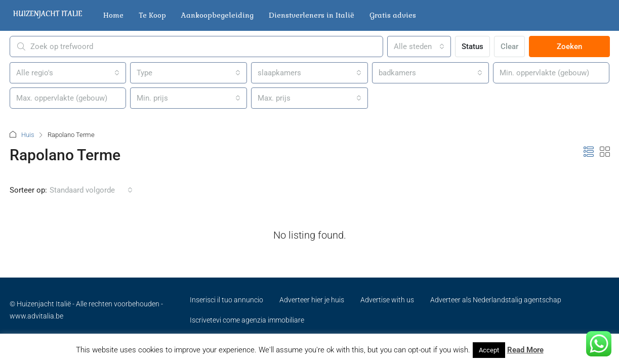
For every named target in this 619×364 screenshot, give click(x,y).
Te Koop (152, 15)
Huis (28, 135)
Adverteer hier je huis (312, 300)
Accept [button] (489, 350)
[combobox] (419, 47)
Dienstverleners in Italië (312, 15)
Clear (509, 47)
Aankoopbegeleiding (217, 15)
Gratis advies (393, 15)
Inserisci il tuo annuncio (226, 300)
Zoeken (569, 47)
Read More (525, 350)
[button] (589, 152)
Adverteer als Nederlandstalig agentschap (496, 300)
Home (113, 15)
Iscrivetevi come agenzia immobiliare (247, 320)
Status (472, 47)
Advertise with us (387, 300)
